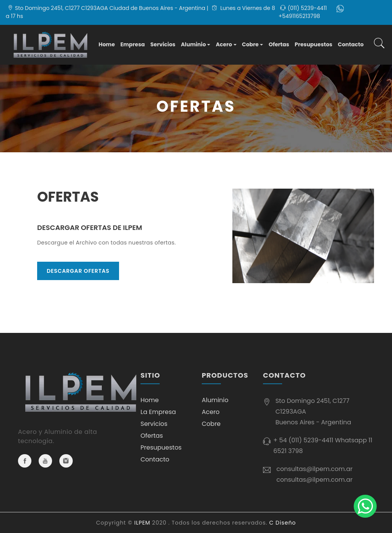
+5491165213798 (299, 16)
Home (107, 44)
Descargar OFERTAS (78, 271)
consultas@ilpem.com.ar (314, 469)
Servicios (163, 44)
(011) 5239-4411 (307, 8)
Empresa (132, 44)
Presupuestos (314, 44)
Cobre (250, 44)
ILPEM (142, 523)
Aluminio (194, 44)
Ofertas (279, 44)
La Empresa (158, 412)
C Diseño (283, 523)
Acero (224, 44)
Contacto (351, 44)
